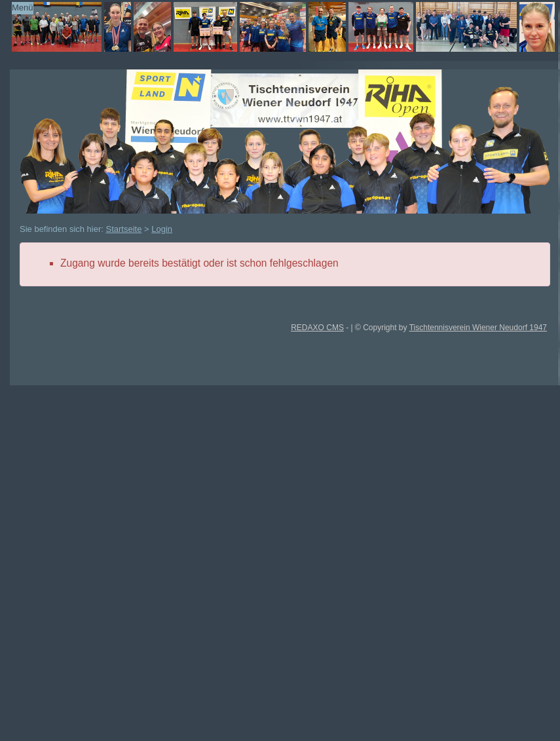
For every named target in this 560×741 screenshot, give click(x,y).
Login (162, 229)
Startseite (124, 229)
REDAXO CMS (317, 328)
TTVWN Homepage (268, 27)
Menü (23, 8)
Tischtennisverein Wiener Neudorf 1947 (478, 328)
